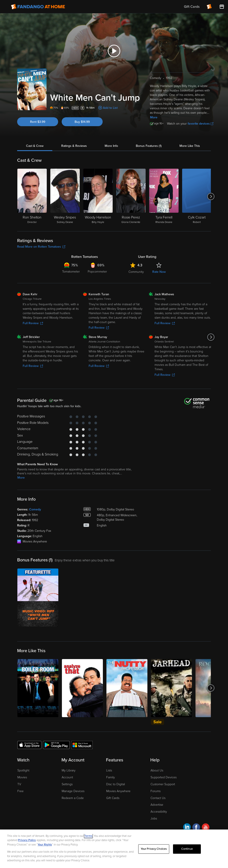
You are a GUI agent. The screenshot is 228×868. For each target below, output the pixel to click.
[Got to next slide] (211, 196)
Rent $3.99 (38, 122)
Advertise (157, 805)
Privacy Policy (27, 840)
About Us (157, 770)
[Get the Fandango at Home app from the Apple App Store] (29, 745)
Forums (156, 791)
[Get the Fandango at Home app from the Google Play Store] (56, 745)
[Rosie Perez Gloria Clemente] (131, 196)
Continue (187, 849)
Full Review (33, 323)
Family (111, 777)
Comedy (35, 509)
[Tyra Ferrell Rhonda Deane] (164, 196)
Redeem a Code (73, 798)
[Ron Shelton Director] (32, 196)
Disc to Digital (116, 784)
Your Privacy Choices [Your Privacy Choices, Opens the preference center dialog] (154, 849)
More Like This (190, 146)
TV (19, 784)
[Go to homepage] (38, 7)
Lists (109, 770)
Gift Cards (113, 798)
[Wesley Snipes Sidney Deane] (65, 196)
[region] (114, 849)
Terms (88, 836)
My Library (69, 770)
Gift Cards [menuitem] (192, 7)
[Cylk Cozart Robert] (197, 196)
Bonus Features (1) (149, 146)
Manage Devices (73, 791)
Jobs (154, 818)
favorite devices (201, 124)
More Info (111, 146)
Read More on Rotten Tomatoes (41, 247)
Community (136, 272)
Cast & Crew (35, 146)
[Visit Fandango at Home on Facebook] (196, 828)
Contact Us (158, 798)
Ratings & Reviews (74, 146)
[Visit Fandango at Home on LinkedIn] (187, 828)
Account (67, 777)
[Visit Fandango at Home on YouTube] (206, 828)
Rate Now (159, 272)
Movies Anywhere (118, 791)
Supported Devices (164, 777)
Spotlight (23, 770)
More (154, 117)
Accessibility (159, 812)
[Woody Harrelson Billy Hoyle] (98, 196)
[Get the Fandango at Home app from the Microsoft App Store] (82, 745)
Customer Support (163, 784)
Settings (67, 784)
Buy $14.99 (82, 122)
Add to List (110, 108)
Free (20, 791)
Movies (22, 777)
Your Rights (45, 845)
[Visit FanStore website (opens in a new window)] (222, 7)
